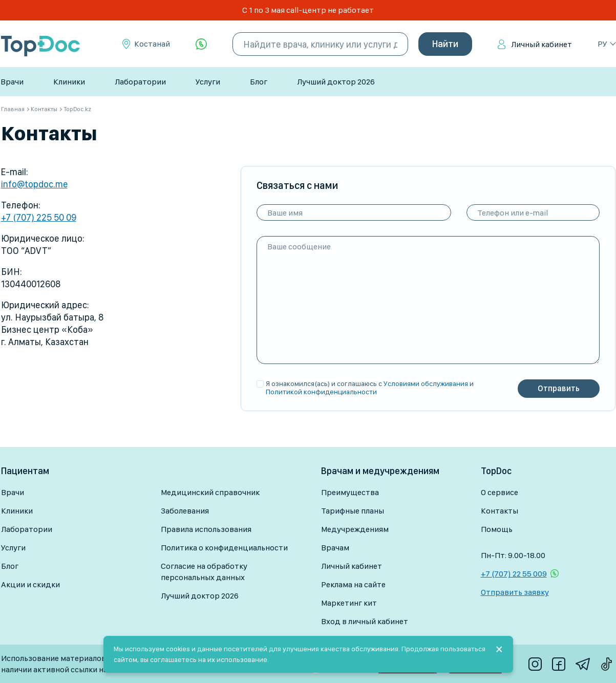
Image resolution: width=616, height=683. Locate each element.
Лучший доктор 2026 (336, 82)
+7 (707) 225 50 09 (39, 217)
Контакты (500, 511)
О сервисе (500, 492)
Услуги (208, 82)
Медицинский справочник (210, 492)
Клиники (69, 82)
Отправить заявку (515, 592)
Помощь (497, 529)
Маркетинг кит (349, 603)
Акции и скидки (30, 584)
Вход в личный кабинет (365, 621)
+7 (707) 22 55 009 (514, 574)
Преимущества (350, 492)
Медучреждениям (355, 529)
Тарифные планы (353, 511)
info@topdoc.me (34, 184)
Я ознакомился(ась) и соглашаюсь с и (370, 388)
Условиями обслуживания (426, 383)
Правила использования (206, 529)
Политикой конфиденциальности (321, 392)
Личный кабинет (541, 44)
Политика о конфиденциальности (224, 548)
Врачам (335, 548)
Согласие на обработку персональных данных (204, 572)
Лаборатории (140, 82)
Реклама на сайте (353, 584)
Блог (259, 82)
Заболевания (185, 511)
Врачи (12, 82)
